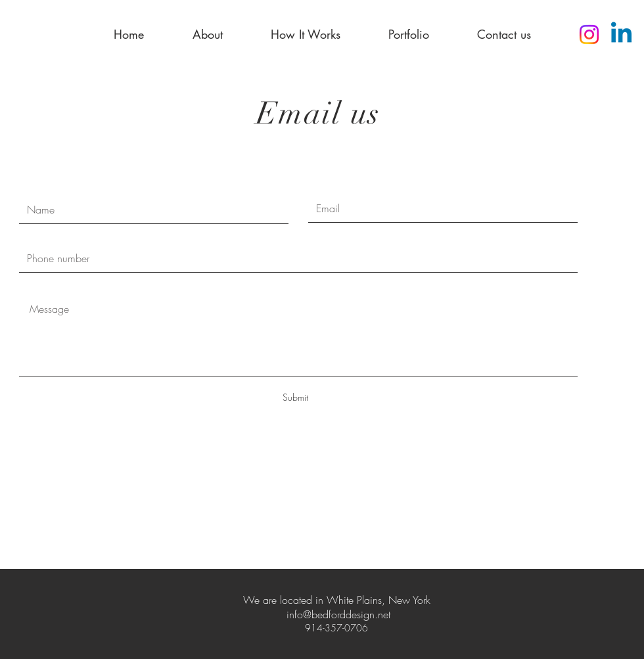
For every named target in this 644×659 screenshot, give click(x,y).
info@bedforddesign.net (338, 614)
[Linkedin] (621, 34)
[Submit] (295, 398)
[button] (207, 34)
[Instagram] (589, 34)
